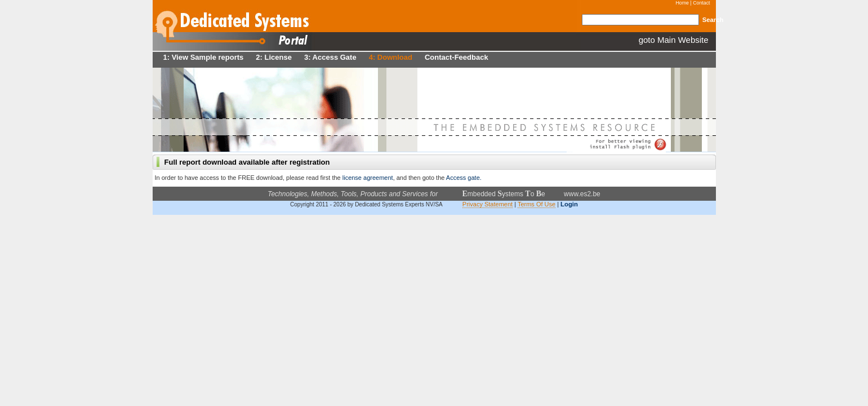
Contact (701, 3)
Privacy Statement (488, 204)
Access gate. (464, 178)
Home (682, 3)
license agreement (367, 178)
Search (713, 20)
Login (569, 204)
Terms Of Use (537, 204)
